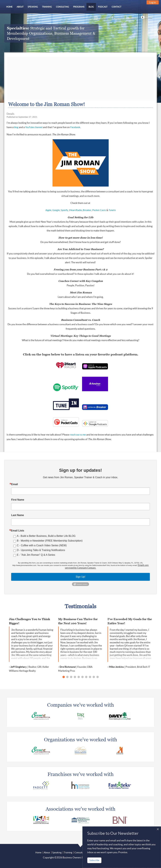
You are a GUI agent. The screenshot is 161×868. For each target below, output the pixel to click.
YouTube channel (34, 127)
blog (16, 127)
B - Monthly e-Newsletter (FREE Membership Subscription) (50, 541)
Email (15, 484)
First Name (18, 500)
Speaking (57, 852)
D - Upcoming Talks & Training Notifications (41, 550)
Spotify (64, 210)
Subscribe (94, 860)
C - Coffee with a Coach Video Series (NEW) (42, 545)
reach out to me (78, 435)
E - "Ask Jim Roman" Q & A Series (36, 555)
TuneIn (112, 210)
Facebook (75, 127)
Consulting (80, 852)
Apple (48, 210)
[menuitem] (9, 7)
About (47, 852)
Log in (153, 2)
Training (68, 852)
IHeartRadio (75, 210)
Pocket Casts (99, 210)
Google (56, 210)
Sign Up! (80, 577)
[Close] (158, 829)
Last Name (18, 515)
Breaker (87, 210)
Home (38, 852)
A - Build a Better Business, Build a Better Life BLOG (46, 536)
